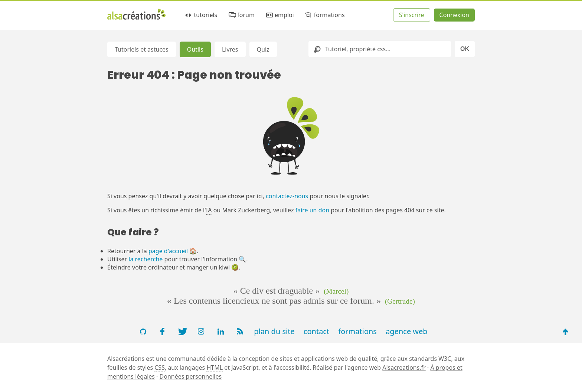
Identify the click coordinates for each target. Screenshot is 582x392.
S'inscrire (412, 15)
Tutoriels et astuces (142, 49)
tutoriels (201, 15)
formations (324, 15)
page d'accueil (168, 251)
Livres (230, 49)
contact (316, 331)
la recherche (145, 259)
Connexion (454, 15)
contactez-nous (287, 196)
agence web (407, 331)
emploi (279, 15)
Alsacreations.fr (404, 367)
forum (241, 15)
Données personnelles (191, 376)
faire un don (312, 210)
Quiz (263, 49)
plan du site (274, 331)
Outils (195, 49)
